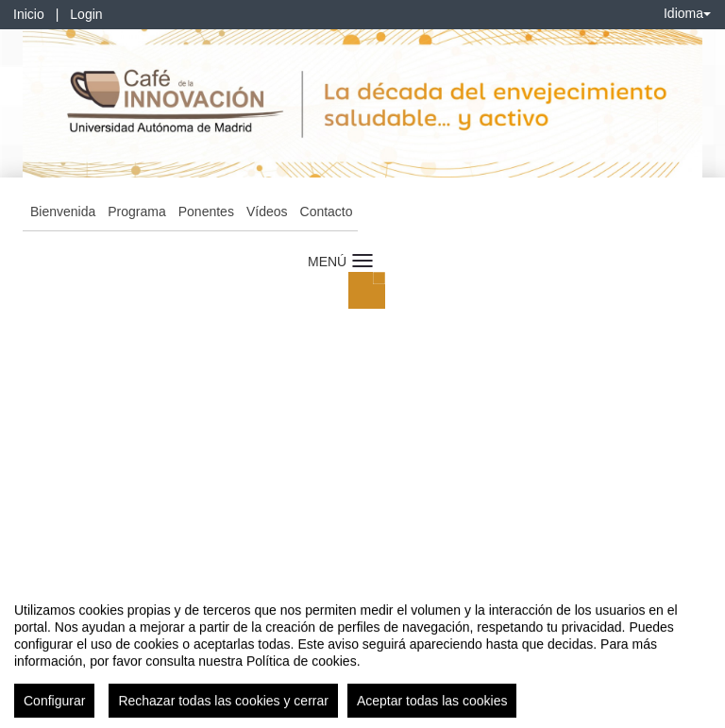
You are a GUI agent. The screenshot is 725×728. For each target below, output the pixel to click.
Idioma (687, 13)
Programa (136, 212)
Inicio (29, 14)
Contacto (327, 212)
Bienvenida (63, 212)
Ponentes (206, 212)
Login (86, 14)
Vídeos (267, 212)
